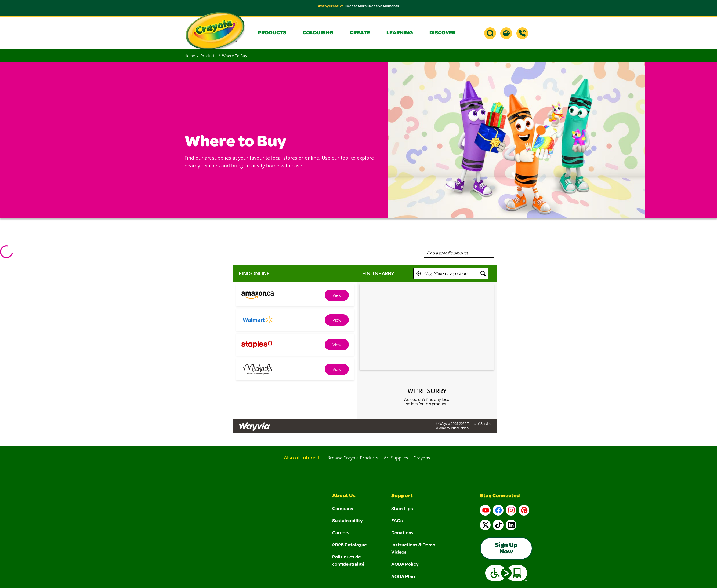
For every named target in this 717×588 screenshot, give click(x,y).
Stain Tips (402, 508)
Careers (341, 532)
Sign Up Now (506, 549)
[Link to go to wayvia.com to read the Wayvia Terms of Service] (255, 424)
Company (343, 508)
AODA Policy (405, 564)
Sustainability (347, 520)
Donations (402, 532)
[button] (276, 33)
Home (190, 56)
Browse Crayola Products (353, 458)
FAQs (397, 520)
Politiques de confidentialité (348, 560)
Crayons (422, 458)
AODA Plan (403, 576)
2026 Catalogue (350, 545)
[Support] (522, 33)
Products (209, 56)
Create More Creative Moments (372, 6)
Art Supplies (396, 458)
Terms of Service (479, 424)
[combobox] (459, 253)
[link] (337, 295)
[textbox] (451, 273)
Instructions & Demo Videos (413, 548)
